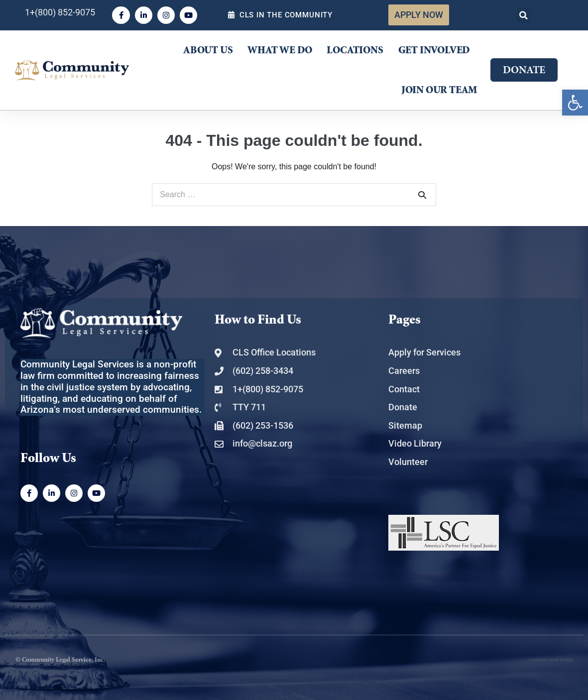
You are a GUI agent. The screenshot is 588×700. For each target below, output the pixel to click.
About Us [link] (208, 50)
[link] (575, 103)
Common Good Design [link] (551, 660)
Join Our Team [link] (439, 90)
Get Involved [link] (434, 50)
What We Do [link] (280, 50)
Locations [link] (355, 50)
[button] (524, 15)
